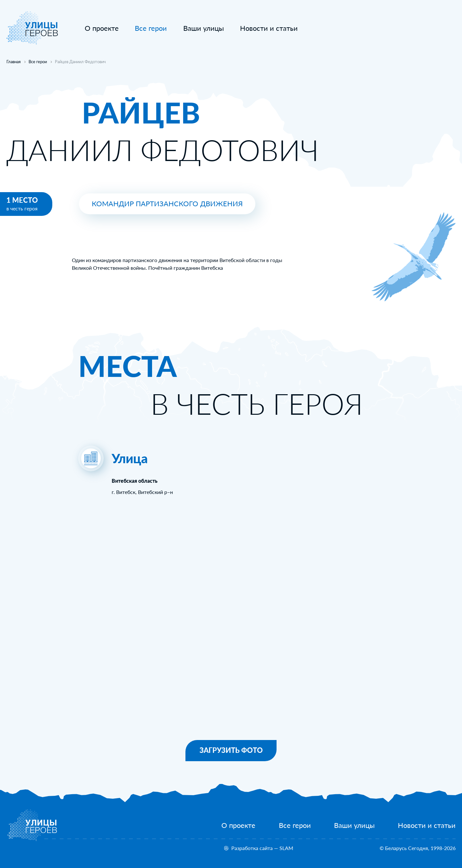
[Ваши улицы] (204, 28)
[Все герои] (295, 825)
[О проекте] (102, 28)
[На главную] (32, 43)
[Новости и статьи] (269, 28)
